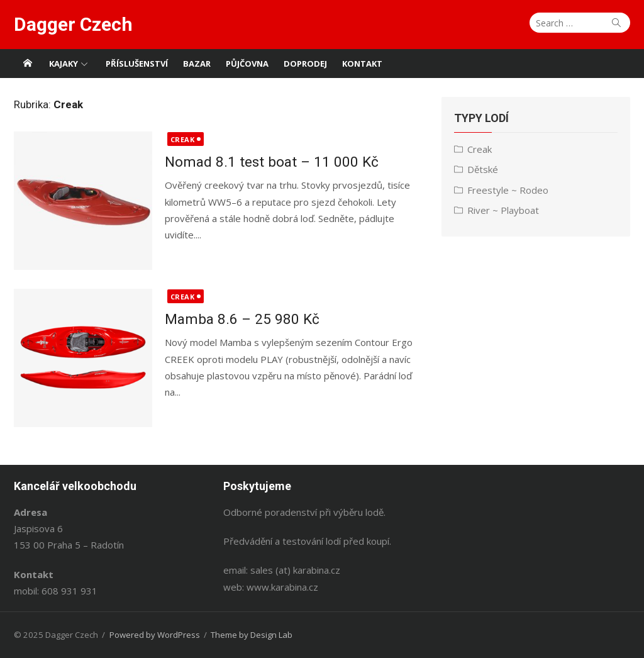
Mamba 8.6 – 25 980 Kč (242, 319)
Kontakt (362, 64)
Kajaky (64, 64)
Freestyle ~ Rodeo (508, 190)
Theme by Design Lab (252, 635)
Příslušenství (137, 64)
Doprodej (305, 64)
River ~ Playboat (503, 210)
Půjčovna (247, 64)
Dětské (483, 169)
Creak (183, 139)
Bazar (197, 64)
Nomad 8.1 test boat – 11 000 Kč (272, 162)
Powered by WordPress (155, 635)
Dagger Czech (73, 24)
